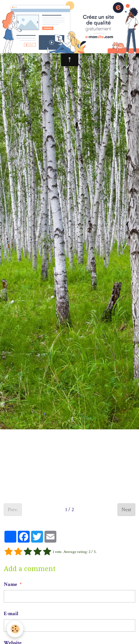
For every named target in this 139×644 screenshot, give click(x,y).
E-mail (11, 614)
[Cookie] (15, 629)
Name (10, 584)
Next (126, 510)
